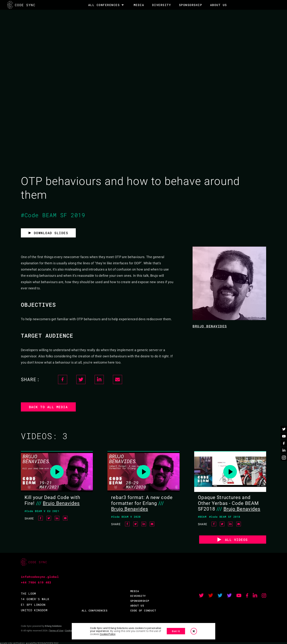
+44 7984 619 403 (36, 582)
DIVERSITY (162, 5)
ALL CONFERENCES (95, 610)
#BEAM (202, 517)
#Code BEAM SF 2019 (53, 215)
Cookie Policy (108, 634)
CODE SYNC (21, 5)
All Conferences (104, 5)
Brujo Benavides (210, 326)
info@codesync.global (40, 577)
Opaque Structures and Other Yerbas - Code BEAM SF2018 (228, 503)
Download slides (51, 233)
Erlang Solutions (53, 626)
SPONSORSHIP (191, 5)
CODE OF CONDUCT (143, 610)
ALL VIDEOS (236, 540)
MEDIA (139, 5)
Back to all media (48, 407)
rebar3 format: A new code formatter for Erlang (142, 500)
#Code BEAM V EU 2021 (42, 511)
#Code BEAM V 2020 (126, 517)
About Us (219, 5)
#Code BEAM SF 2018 (225, 517)
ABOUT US (137, 606)
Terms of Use (56, 631)
